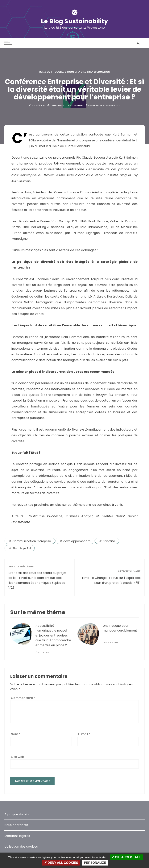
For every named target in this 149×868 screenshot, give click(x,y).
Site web (18, 757)
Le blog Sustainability (107, 105)
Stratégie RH (22, 548)
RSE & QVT (46, 72)
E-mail (84, 734)
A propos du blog (17, 814)
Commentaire (23, 698)
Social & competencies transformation (82, 72)
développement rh (77, 541)
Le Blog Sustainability (74, 21)
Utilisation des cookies (21, 847)
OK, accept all (126, 857)
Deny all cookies (61, 863)
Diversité (109, 541)
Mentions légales (17, 836)
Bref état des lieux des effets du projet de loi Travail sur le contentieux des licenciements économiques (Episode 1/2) (37, 580)
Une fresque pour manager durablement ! (120, 630)
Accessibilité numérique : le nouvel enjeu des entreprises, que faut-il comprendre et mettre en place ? (53, 635)
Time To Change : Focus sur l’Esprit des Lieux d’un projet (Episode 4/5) (111, 580)
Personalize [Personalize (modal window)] (95, 863)
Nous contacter (16, 825)
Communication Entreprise (32, 541)
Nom (16, 734)
